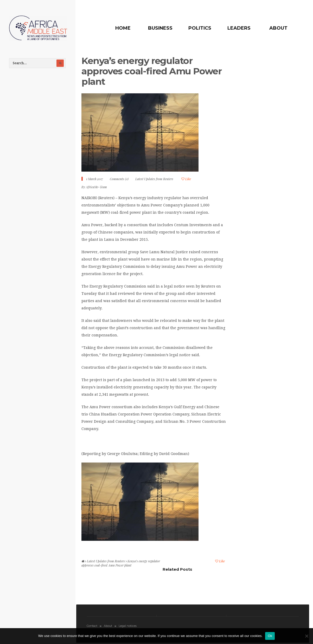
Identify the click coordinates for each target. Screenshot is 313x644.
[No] (306, 636)
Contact (92, 626)
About (278, 28)
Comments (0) (119, 179)
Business (160, 28)
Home (123, 28)
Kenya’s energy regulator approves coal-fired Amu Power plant (151, 71)
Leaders (239, 28)
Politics (200, 28)
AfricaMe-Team (96, 187)
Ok (270, 636)
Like (186, 179)
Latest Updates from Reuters (154, 179)
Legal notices (128, 626)
